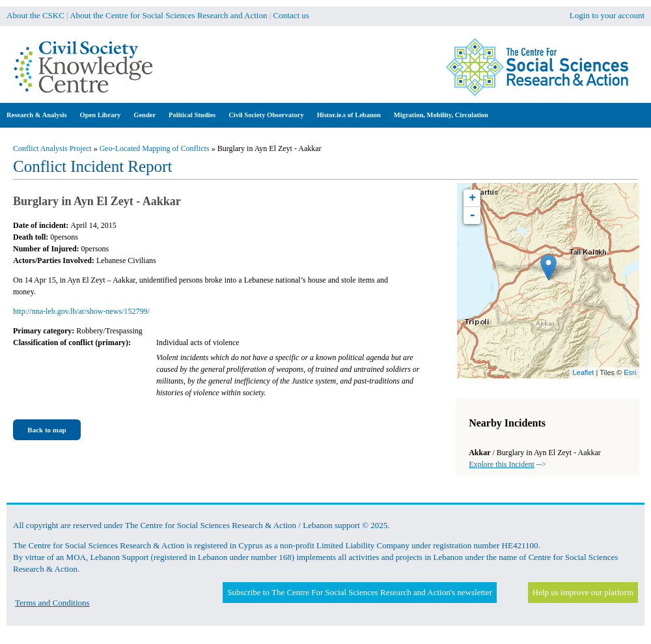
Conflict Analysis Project (52, 148)
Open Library (101, 115)
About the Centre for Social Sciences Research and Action (168, 15)
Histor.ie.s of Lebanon (349, 115)
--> (507, 464)
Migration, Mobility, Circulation (441, 115)
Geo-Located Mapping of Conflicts (155, 148)
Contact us (291, 15)
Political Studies (192, 115)
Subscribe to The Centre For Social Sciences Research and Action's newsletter (359, 592)
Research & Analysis (37, 115)
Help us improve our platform (583, 592)
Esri (630, 372)
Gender (145, 115)
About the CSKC (35, 15)
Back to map (47, 430)
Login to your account (607, 15)
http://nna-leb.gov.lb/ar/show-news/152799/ (81, 311)
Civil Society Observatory (266, 115)
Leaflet (583, 372)
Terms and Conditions (52, 603)
